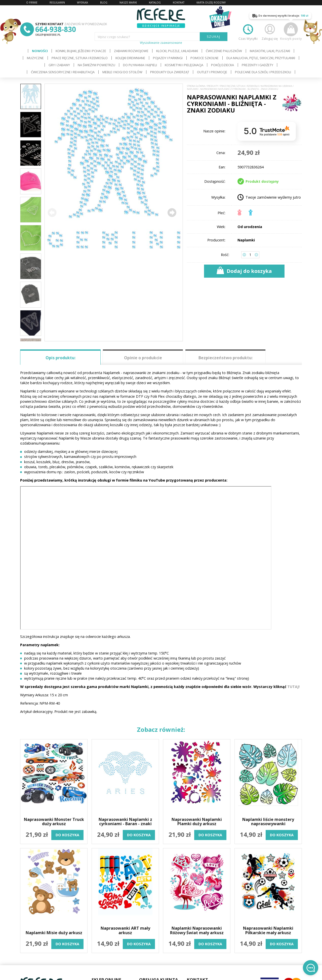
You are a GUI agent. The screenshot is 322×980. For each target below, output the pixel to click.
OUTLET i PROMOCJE (212, 72)
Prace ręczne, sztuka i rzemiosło (80, 58)
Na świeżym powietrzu (96, 65)
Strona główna (196, 86)
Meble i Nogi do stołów (122, 72)
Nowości (40, 51)
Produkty (213, 86)
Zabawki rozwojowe (131, 51)
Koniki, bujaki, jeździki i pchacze (81, 51)
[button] (172, 212)
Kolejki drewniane (130, 58)
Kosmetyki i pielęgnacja (184, 65)
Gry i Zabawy (59, 65)
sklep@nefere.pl (48, 35)
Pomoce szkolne (205, 58)
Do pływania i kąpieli (140, 65)
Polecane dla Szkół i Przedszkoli (263, 72)
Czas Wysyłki (248, 32)
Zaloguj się (270, 32)
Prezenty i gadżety (257, 65)
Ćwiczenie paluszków (224, 51)
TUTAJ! (293, 687)
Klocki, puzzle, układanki (177, 51)
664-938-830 (56, 29)
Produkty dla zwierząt (170, 72)
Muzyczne (35, 58)
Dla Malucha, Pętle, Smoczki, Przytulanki (261, 58)
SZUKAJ (214, 37)
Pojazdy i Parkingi (168, 58)
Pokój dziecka (223, 65)
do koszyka (67, 835)
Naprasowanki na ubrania (276, 86)
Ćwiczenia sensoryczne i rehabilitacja (63, 72)
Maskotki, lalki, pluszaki (270, 51)
